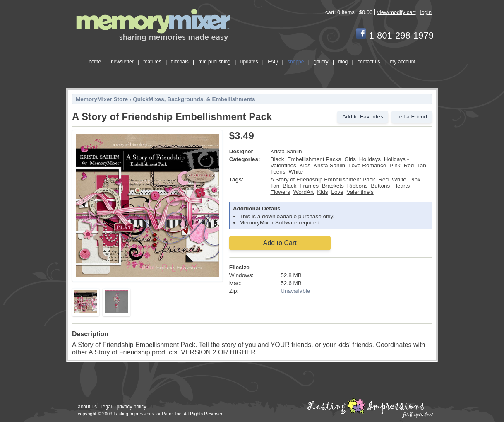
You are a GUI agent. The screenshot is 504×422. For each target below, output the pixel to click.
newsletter (122, 62)
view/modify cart (396, 12)
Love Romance (367, 165)
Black (277, 159)
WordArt (304, 192)
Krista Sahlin (286, 151)
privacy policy (131, 407)
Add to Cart (280, 243)
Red (409, 165)
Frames (309, 186)
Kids (305, 165)
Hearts (401, 186)
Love (337, 192)
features (152, 62)
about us (87, 407)
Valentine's (360, 192)
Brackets (333, 186)
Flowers (280, 192)
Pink (395, 165)
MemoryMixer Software (269, 223)
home (95, 62)
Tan (422, 165)
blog (343, 62)
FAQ (273, 62)
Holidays (370, 159)
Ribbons (358, 186)
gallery (321, 62)
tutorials (180, 62)
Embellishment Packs (314, 159)
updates (249, 62)
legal (107, 407)
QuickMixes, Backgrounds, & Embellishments (194, 99)
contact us (369, 62)
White (296, 172)
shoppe (296, 62)
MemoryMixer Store (102, 99)
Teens (278, 172)
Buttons (380, 186)
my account (402, 62)
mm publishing (215, 62)
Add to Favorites (363, 117)
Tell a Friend (412, 117)
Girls (350, 159)
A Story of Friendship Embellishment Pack (323, 180)
